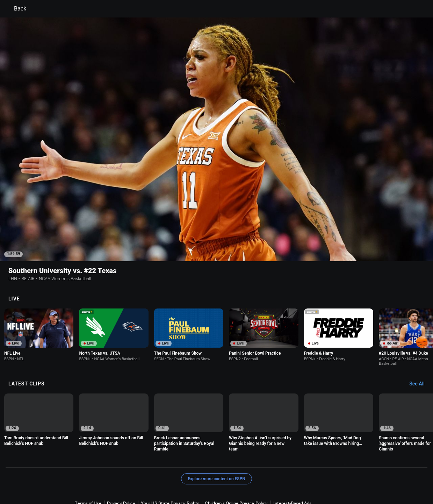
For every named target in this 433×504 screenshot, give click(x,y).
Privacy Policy (121, 466)
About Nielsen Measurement (103, 472)
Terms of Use (88, 466)
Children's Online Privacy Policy (236, 466)
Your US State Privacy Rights (170, 466)
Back (16, 9)
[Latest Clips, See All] (420, 347)
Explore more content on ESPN (216, 441)
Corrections (307, 472)
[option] (39, 297)
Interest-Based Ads (292, 466)
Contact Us (197, 472)
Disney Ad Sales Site (234, 472)
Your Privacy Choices (158, 472)
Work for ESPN (275, 472)
